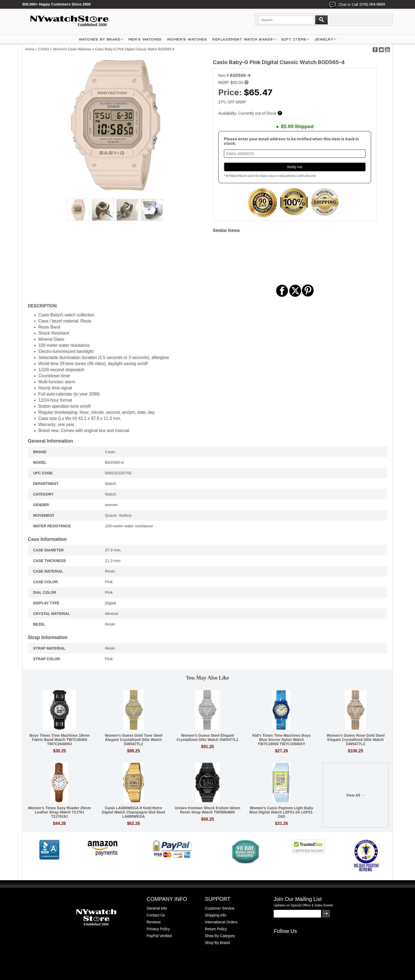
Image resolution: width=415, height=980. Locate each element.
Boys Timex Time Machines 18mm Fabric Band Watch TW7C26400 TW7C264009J (59, 740)
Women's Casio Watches (72, 49)
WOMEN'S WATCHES (187, 39)
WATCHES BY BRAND (100, 39)
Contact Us (156, 915)
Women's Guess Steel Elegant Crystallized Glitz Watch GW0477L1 (207, 738)
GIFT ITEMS (294, 39)
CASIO (44, 49)
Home (30, 49)
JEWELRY (324, 39)
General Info (157, 908)
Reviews (154, 922)
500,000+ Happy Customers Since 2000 (57, 4)
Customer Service (220, 908)
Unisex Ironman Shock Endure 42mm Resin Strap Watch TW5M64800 (207, 810)
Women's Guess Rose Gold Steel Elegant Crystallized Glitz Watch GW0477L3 (355, 740)
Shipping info (216, 915)
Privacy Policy (158, 929)
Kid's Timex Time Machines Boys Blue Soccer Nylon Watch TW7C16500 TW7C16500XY (282, 740)
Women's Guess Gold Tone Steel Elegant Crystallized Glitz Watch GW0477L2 (134, 740)
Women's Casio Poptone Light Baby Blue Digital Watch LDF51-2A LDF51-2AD (281, 812)
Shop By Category (220, 936)
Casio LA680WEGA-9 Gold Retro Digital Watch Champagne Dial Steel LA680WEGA (134, 812)
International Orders (221, 922)
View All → (356, 795)
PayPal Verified (159, 936)
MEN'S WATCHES (145, 39)
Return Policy (216, 929)
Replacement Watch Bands (243, 39)
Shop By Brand (217, 943)
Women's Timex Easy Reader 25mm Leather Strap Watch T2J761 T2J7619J (60, 812)
